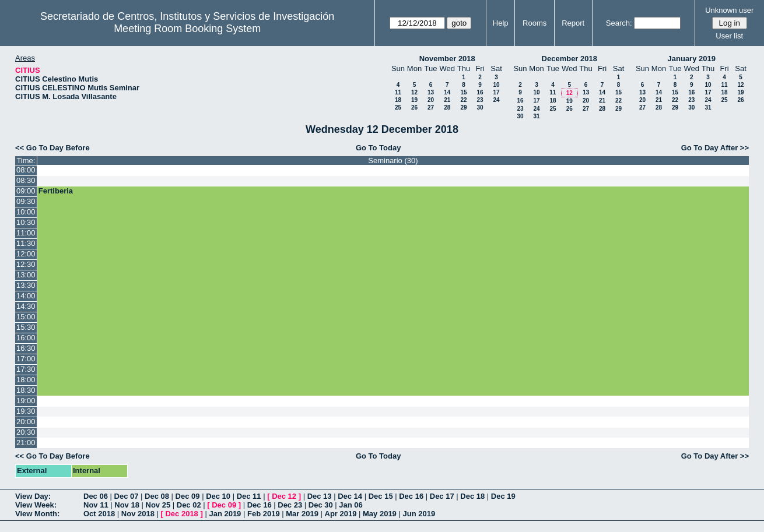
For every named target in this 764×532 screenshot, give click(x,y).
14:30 (26, 306)
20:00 (26, 422)
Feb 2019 (264, 514)
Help (501, 23)
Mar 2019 (302, 514)
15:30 (26, 327)
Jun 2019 (419, 514)
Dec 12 (284, 496)
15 (463, 92)
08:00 (26, 170)
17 (496, 92)
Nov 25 (158, 505)
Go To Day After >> (715, 148)
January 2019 (692, 59)
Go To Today (379, 148)
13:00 (26, 275)
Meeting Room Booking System (187, 29)
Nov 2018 (138, 514)
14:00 (26, 296)
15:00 (26, 317)
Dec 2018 (181, 514)
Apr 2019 (341, 514)
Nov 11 (96, 505)
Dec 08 (157, 496)
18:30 (26, 390)
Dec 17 (442, 496)
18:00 (26, 380)
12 (414, 92)
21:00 (26, 443)
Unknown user (729, 10)
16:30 (26, 348)
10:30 (26, 222)
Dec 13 (320, 496)
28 (447, 108)
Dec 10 (218, 496)
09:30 (26, 201)
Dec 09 (188, 496)
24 (496, 100)
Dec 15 (381, 496)
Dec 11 (249, 496)
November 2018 (447, 59)
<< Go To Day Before (52, 148)
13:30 (26, 285)
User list (729, 36)
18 (398, 100)
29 (463, 108)
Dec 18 (472, 496)
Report (573, 23)
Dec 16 (411, 496)
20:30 (26, 432)
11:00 (26, 233)
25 (398, 108)
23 (480, 100)
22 (463, 100)
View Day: (33, 496)
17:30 (26, 369)
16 (480, 92)
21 (447, 100)
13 (431, 92)
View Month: (37, 514)
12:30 (26, 264)
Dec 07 (127, 496)
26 (414, 108)
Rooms (535, 23)
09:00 (26, 191)
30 (480, 108)
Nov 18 (127, 505)
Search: (619, 23)
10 (496, 85)
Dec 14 (350, 496)
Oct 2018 (99, 514)
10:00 (26, 212)
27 (431, 108)
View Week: (36, 505)
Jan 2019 (225, 514)
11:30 (26, 243)
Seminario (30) (393, 161)
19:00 (26, 401)
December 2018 (570, 59)
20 (431, 100)
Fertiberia (56, 191)
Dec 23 (290, 505)
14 (447, 92)
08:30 (26, 180)
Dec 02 (189, 505)
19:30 (26, 411)
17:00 (26, 359)
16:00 (26, 338)
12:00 (26, 254)
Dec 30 (321, 505)
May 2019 (380, 514)
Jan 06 (351, 505)
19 (414, 100)
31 (536, 116)
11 (398, 92)
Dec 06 (96, 496)
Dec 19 (503, 496)
